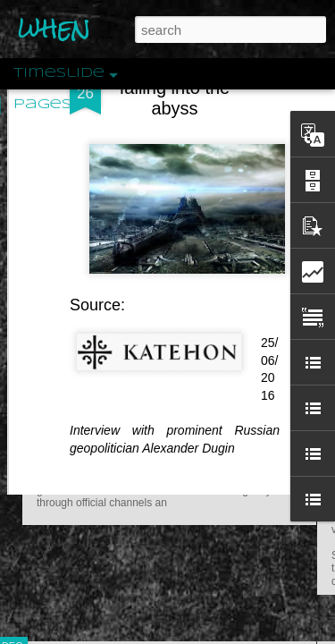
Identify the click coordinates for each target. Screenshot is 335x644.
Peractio (76, 415)
